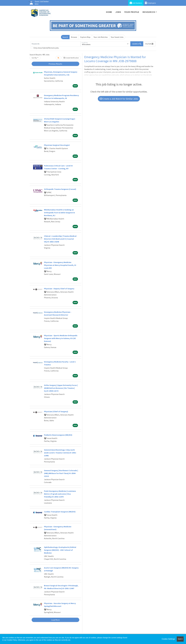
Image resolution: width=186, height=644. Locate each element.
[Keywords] (56, 44)
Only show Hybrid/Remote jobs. (46, 48)
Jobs (118, 12)
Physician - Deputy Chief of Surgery (59, 289)
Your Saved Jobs (117, 37)
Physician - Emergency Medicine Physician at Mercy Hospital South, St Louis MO (60, 265)
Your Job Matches (101, 37)
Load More (55, 620)
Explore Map (85, 37)
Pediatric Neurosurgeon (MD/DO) (58, 435)
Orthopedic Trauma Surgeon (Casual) (60, 189)
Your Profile (132, 12)
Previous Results (55, 64)
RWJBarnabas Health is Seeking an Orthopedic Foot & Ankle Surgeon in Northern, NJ (59, 213)
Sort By (34, 58)
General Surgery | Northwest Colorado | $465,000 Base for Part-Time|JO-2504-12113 (61, 473)
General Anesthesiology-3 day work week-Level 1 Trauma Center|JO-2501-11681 (60, 453)
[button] (149, 44)
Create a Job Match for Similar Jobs (119, 99)
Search (65, 37)
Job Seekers (136, 3)
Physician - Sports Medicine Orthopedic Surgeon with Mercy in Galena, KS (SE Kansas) (61, 338)
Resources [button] (149, 12)
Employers (150, 3)
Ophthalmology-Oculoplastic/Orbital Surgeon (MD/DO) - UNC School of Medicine (60, 550)
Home (109, 12)
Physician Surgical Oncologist (57, 145)
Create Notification (71, 58)
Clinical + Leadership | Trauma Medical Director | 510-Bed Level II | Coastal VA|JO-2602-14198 (60, 239)
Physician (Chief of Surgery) (56, 411)
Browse (74, 37)
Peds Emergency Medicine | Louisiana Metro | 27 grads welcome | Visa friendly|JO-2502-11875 (60, 494)
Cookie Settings (168, 639)
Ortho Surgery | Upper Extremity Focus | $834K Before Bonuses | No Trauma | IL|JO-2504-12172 (61, 388)
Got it (180, 639)
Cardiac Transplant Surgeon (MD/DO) (60, 512)
